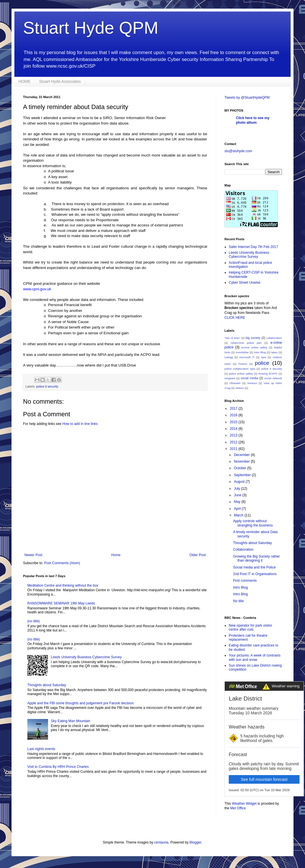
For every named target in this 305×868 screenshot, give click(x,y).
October (241, 468)
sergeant (230, 378)
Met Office (238, 808)
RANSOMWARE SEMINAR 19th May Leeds (61, 603)
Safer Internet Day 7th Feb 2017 (253, 247)
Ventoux (252, 383)
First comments (245, 581)
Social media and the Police (254, 567)
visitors (240, 388)
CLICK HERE (235, 318)
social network (273, 378)
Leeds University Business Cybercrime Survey (86, 657)
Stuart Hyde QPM (91, 28)
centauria (161, 842)
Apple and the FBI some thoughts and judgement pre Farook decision (81, 703)
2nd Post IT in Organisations (255, 574)
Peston (243, 364)
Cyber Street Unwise (245, 283)
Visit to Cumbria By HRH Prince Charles (58, 767)
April (238, 509)
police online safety (241, 374)
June (238, 495)
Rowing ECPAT (268, 374)
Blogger (196, 842)
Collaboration (243, 550)
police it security (47, 386)
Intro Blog (240, 587)
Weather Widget (244, 804)
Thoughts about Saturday (47, 685)
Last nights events (41, 749)
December (242, 455)
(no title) (34, 621)
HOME (24, 81)
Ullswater (235, 383)
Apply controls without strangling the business (253, 523)
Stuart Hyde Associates (60, 81)
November (242, 461)
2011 (234, 449)
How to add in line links (80, 424)
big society (253, 338)
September (243, 475)
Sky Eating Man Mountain (71, 721)
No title (238, 601)
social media (249, 378)
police (262, 363)
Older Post (198, 555)
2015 (234, 422)
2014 (234, 429)
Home (116, 555)
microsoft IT (247, 357)
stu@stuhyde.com (238, 151)
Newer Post (33, 555)
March (239, 515)
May (238, 502)
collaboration (274, 338)
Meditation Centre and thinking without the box (63, 585)
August (240, 482)
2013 (234, 435)
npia (264, 357)
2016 (234, 415)
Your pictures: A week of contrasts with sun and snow (255, 657)
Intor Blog (260, 352)
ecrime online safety (254, 347)
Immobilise (242, 352)
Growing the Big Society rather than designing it (257, 558)
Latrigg (229, 357)
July (238, 489)
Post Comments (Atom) (62, 563)
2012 (234, 442)
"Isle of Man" (232, 338)
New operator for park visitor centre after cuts (250, 627)
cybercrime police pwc (246, 343)
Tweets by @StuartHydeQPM (247, 98)
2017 (234, 409)
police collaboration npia (240, 369)
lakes (274, 352)
